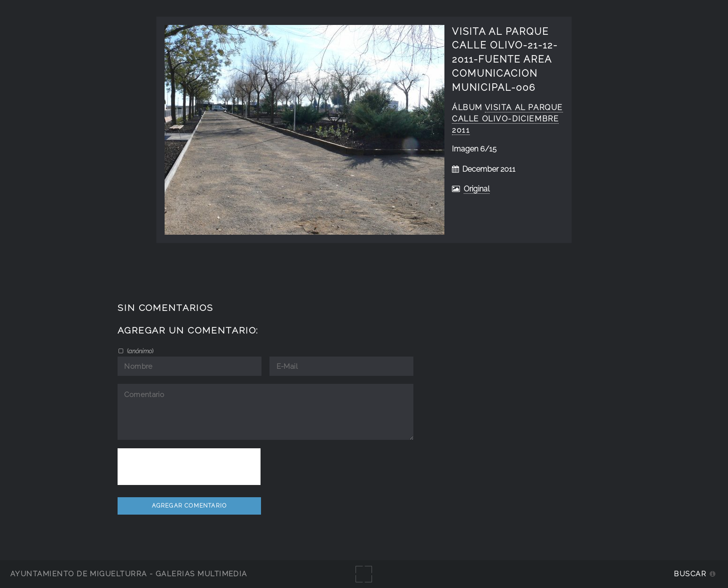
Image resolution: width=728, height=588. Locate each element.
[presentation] (189, 467)
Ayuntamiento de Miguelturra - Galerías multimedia (129, 574)
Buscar (690, 574)
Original (477, 189)
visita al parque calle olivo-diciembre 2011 (507, 119)
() (139, 351)
